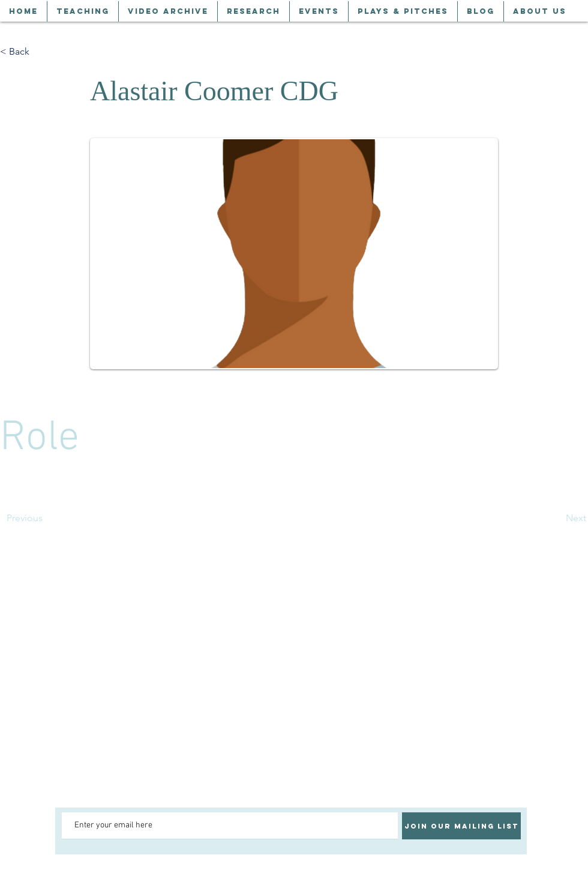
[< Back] (40, 52)
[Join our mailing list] (461, 826)
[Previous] (46, 518)
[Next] (556, 518)
